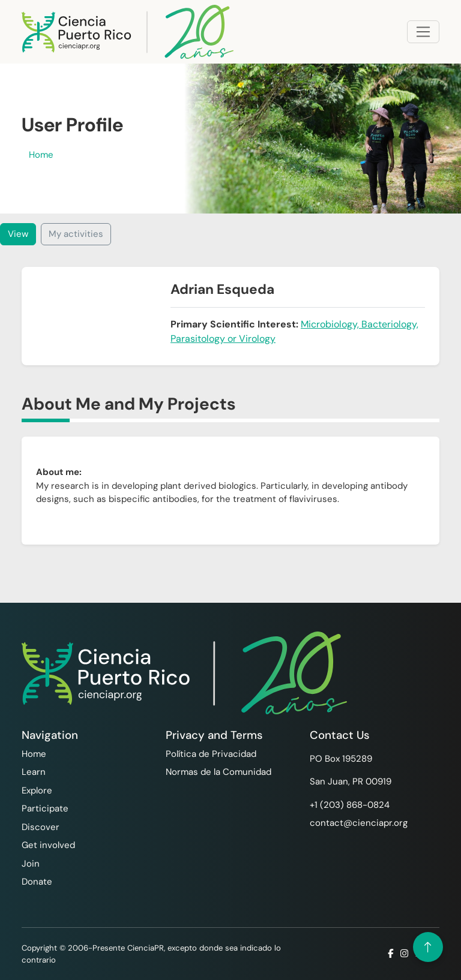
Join (31, 864)
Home (41, 155)
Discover (41, 827)
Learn (34, 772)
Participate (45, 808)
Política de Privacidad (211, 754)
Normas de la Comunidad (218, 772)
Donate (37, 882)
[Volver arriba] (428, 947)
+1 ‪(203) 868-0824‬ (350, 805)
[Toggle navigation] (423, 32)
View (18, 234)
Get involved (48, 845)
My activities (76, 234)
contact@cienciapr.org (359, 823)
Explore (37, 790)
